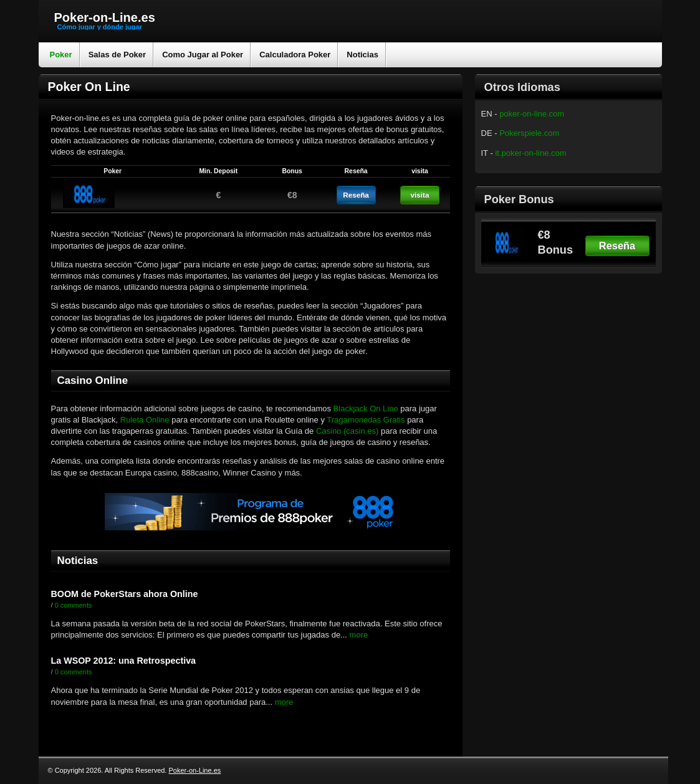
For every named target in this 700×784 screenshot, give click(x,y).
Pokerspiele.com (529, 133)
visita (420, 195)
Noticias (362, 55)
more (357, 635)
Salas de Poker (117, 55)
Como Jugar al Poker (203, 55)
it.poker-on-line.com (530, 153)
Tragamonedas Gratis (366, 420)
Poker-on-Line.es (105, 17)
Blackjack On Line (367, 409)
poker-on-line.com (532, 114)
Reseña (617, 246)
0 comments (74, 605)
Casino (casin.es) (347, 431)
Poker (61, 55)
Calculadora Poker (295, 55)
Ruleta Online (145, 420)
